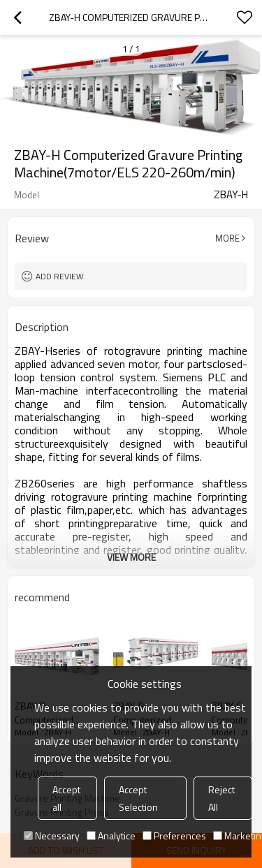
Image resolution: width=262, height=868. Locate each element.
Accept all (66, 798)
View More (131, 557)
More (227, 238)
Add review (60, 276)
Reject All (221, 798)
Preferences (174, 836)
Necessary (52, 836)
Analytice (111, 836)
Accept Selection (138, 798)
